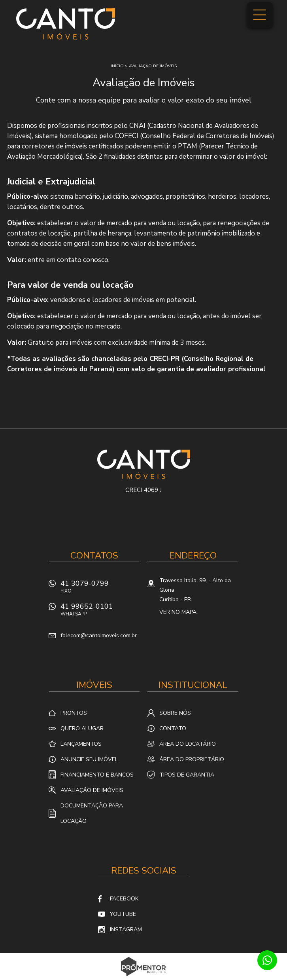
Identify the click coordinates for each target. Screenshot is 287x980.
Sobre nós (175, 713)
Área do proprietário (192, 759)
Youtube (123, 914)
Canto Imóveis (144, 464)
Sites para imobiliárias (144, 978)
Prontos (74, 713)
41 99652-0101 (100, 612)
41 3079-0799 (100, 589)
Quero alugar (82, 728)
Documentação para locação (92, 813)
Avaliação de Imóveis (92, 790)
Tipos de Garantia (187, 775)
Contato (173, 728)
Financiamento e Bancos (97, 775)
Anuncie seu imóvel (89, 759)
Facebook (124, 899)
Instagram (126, 930)
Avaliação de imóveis (153, 66)
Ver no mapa (178, 612)
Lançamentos (81, 744)
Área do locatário (188, 744)
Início (117, 66)
